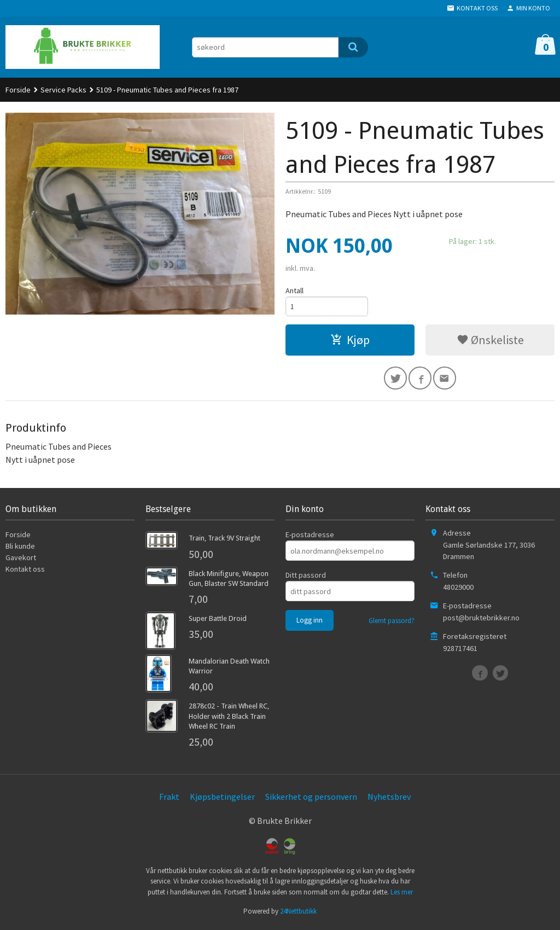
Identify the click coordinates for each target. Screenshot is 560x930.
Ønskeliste (490, 341)
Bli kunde (20, 549)
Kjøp (350, 341)
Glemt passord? (392, 623)
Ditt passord (306, 578)
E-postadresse (310, 537)
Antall (294, 290)
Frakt (169, 799)
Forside (18, 90)
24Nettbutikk (298, 914)
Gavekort (21, 560)
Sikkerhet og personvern (311, 799)
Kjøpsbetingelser (222, 799)
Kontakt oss (25, 572)
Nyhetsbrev (389, 799)
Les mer (402, 894)
